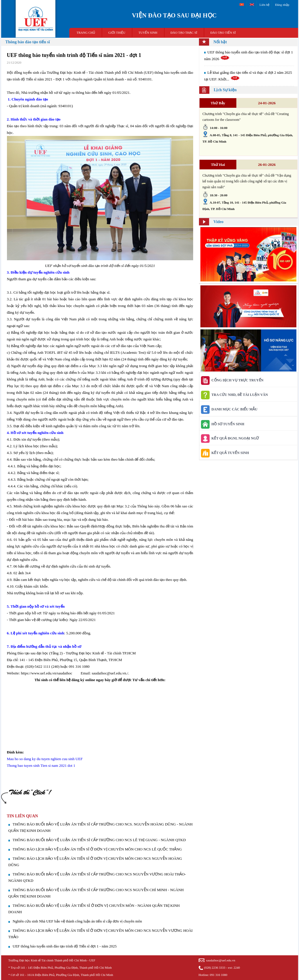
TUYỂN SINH (148, 33)
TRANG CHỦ (86, 33)
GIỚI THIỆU (117, 33)
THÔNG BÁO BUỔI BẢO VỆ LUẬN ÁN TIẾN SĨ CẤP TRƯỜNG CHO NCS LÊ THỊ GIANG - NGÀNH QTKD (99, 840)
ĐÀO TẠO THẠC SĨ (184, 33)
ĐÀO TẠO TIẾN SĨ (223, 33)
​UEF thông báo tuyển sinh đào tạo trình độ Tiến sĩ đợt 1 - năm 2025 (65, 946)
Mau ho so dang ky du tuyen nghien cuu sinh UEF (45, 759)
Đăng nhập (282, 5)
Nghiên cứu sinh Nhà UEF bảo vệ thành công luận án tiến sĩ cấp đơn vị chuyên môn (77, 921)
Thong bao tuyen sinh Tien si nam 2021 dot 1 (41, 765)
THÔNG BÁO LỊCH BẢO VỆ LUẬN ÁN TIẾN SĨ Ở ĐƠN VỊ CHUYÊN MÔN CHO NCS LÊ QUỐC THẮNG (97, 849)
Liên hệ (264, 5)
